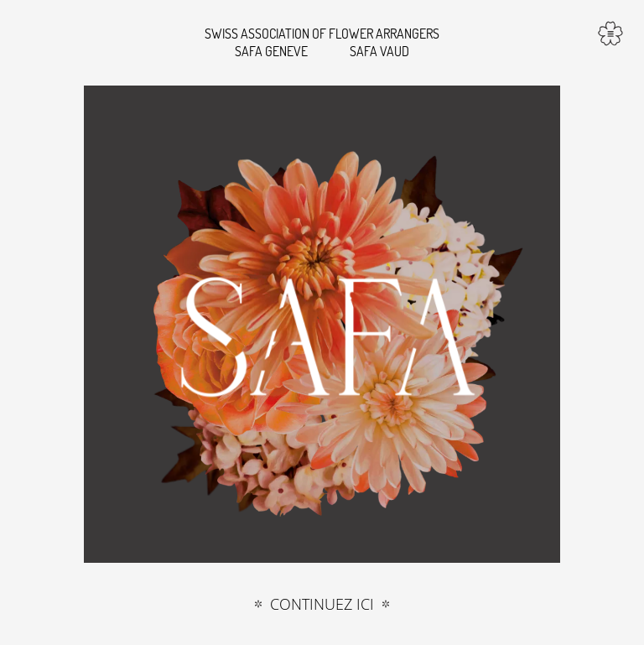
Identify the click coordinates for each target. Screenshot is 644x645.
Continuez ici (322, 604)
